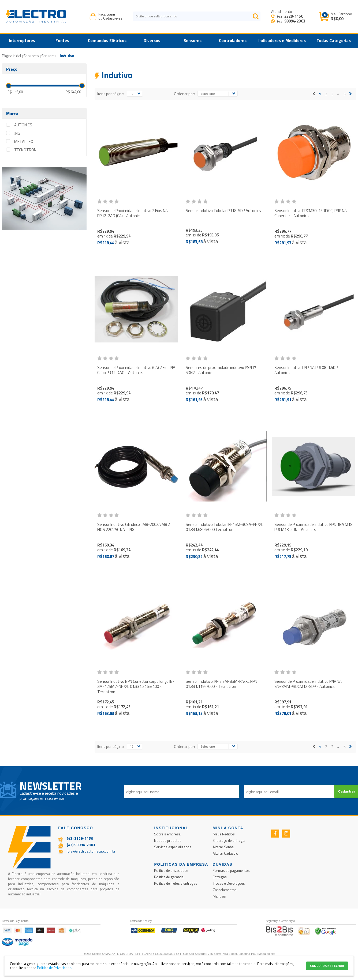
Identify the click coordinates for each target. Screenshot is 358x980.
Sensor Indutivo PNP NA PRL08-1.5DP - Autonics (307, 370)
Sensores (193, 40)
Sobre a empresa (167, 834)
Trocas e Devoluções (229, 883)
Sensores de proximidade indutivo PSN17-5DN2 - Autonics (222, 370)
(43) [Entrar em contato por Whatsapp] (291, 21)
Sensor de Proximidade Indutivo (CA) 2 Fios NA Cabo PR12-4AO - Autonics (136, 370)
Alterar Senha (223, 847)
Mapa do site (267, 954)
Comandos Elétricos (107, 40)
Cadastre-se (113, 18)
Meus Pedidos (224, 834)
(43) (290, 16)
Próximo (350, 94)
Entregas (220, 877)
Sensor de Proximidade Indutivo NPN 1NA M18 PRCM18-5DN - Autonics (313, 527)
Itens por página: (111, 94)
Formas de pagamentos (231, 870)
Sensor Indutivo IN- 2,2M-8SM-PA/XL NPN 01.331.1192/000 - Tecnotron (221, 684)
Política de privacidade (171, 870)
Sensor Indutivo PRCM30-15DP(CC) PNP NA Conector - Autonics (311, 213)
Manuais (219, 896)
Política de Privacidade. (55, 968)
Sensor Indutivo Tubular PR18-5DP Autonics (223, 211)
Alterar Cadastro (225, 853)
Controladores (233, 40)
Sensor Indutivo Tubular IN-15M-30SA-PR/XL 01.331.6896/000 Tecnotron (224, 527)
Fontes (62, 40)
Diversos (152, 40)
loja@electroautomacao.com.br (91, 851)
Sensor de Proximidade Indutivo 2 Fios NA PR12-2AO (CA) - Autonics (133, 213)
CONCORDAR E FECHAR (327, 966)
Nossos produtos (168, 840)
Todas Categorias (334, 40)
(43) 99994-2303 (81, 845)
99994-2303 (295, 21)
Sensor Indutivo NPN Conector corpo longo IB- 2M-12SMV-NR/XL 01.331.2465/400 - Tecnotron (136, 687)
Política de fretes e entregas (176, 883)
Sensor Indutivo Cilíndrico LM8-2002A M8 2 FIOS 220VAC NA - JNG (134, 527)
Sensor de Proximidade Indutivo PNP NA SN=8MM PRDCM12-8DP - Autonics (308, 684)
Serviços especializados (173, 847)
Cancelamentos (225, 890)
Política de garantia (169, 877)
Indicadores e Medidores (282, 40)
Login (111, 14)
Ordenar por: (184, 94)
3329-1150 (294, 16)
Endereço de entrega (229, 840)
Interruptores (22, 40)
